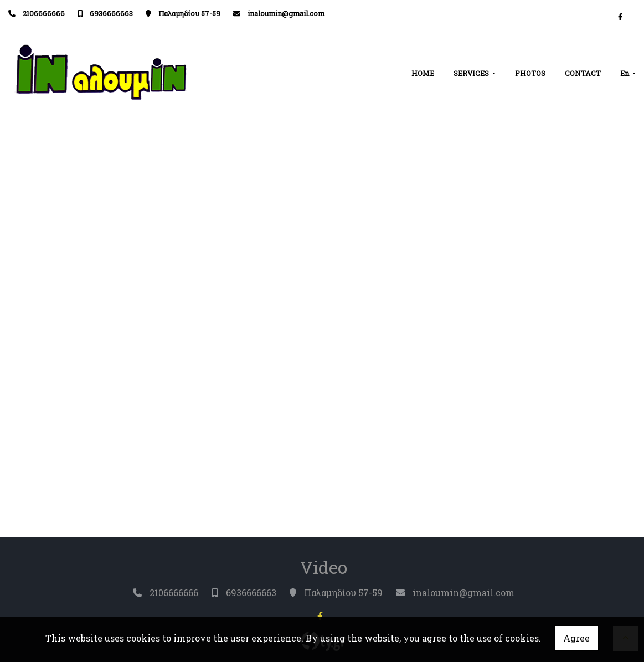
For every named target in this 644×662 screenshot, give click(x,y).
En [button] (625, 73)
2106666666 (44, 13)
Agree (576, 638)
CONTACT (583, 73)
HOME (423, 73)
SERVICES (472, 73)
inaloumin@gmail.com (286, 13)
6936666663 (111, 13)
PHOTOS (530, 73)
